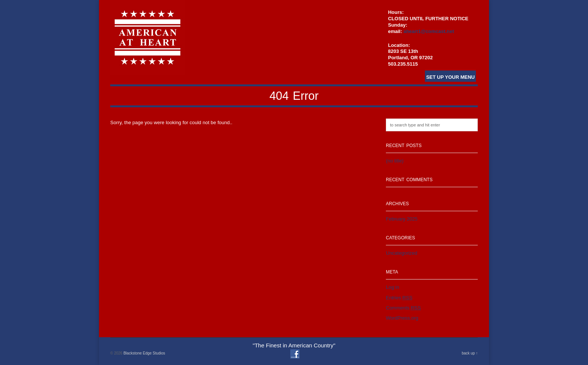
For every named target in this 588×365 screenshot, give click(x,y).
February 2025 (402, 219)
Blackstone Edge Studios (144, 353)
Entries (399, 298)
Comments (403, 308)
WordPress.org (402, 318)
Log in (392, 287)
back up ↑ (470, 353)
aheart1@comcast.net (429, 31)
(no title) (395, 161)
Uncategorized (402, 253)
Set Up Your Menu (450, 77)
